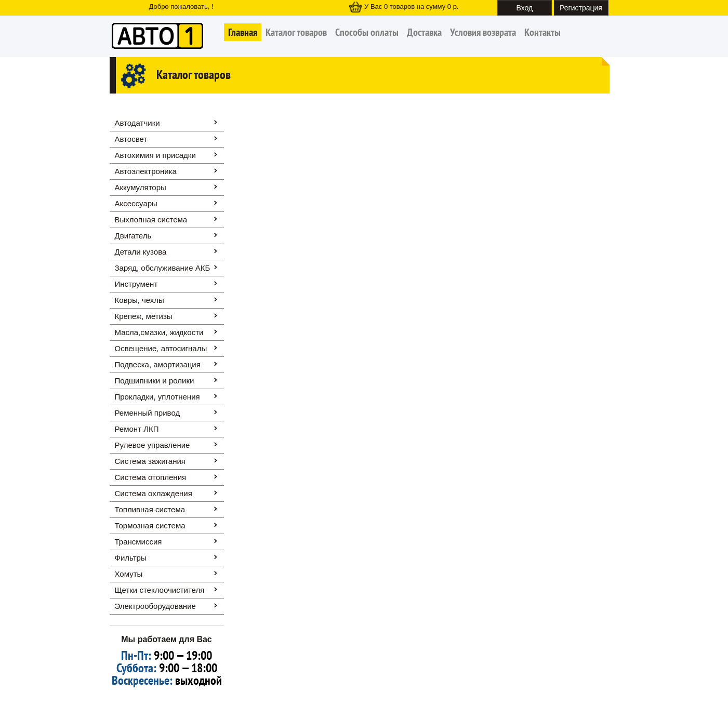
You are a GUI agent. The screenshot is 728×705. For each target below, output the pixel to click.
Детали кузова (141, 252)
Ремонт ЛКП (137, 429)
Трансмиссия (138, 542)
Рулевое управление (153, 445)
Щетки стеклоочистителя (160, 590)
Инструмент (136, 284)
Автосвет (131, 139)
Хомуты (129, 574)
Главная (243, 32)
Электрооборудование (155, 606)
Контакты (542, 32)
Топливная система (150, 509)
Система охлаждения (154, 493)
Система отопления (151, 477)
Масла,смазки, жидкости (159, 332)
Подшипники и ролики (155, 381)
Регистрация (581, 8)
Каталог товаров (296, 32)
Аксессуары (136, 203)
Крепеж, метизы (144, 316)
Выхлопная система (151, 220)
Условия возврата (483, 32)
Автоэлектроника (146, 171)
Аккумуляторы (141, 187)
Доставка (424, 32)
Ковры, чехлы (140, 300)
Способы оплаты (367, 32)
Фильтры (131, 558)
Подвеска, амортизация (158, 364)
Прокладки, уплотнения (157, 397)
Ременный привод (148, 413)
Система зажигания (150, 461)
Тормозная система (150, 526)
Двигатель (133, 236)
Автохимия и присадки (155, 155)
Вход (525, 8)
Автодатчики (137, 123)
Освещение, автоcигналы (161, 348)
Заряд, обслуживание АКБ (163, 268)
